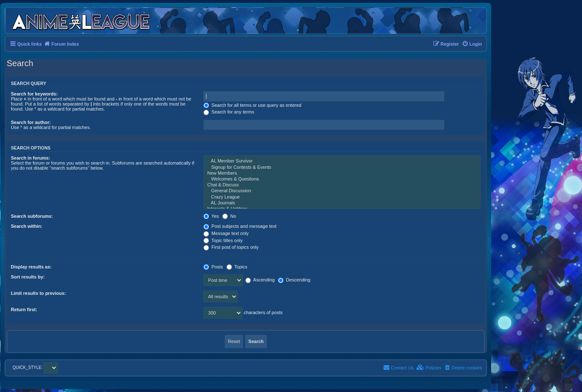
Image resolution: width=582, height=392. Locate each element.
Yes (211, 216)
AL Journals (342, 203)
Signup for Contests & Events (342, 168)
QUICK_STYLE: (35, 367)
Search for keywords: (34, 94)
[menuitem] (472, 44)
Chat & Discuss (342, 185)
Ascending (260, 280)
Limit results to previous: (38, 293)
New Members (342, 173)
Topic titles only (223, 240)
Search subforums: (32, 216)
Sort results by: (28, 277)
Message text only (226, 233)
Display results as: (31, 267)
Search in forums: (31, 158)
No (229, 216)
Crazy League (342, 197)
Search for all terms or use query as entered (252, 105)
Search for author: (31, 122)
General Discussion (342, 191)
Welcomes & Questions (342, 179)
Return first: (24, 309)
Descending (294, 280)
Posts (213, 267)
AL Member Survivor (342, 161)
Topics (237, 267)
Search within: (27, 226)
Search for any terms (229, 112)
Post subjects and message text (240, 226)
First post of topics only (231, 247)
